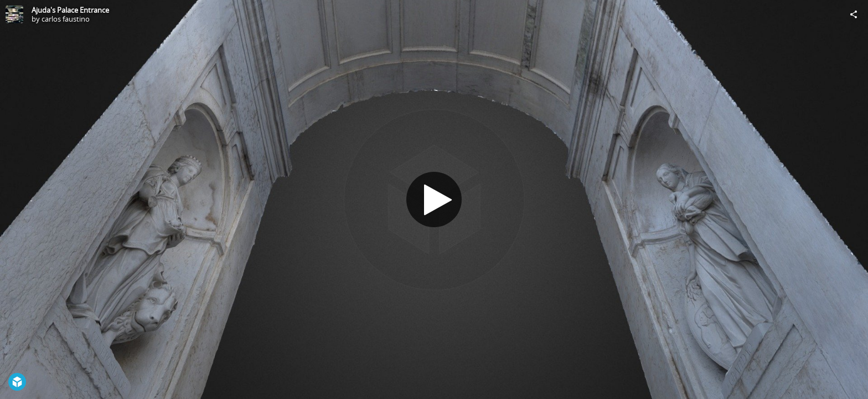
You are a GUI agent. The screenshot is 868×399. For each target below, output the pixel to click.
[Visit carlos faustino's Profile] (14, 14)
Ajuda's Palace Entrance (70, 10)
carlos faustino (66, 19)
